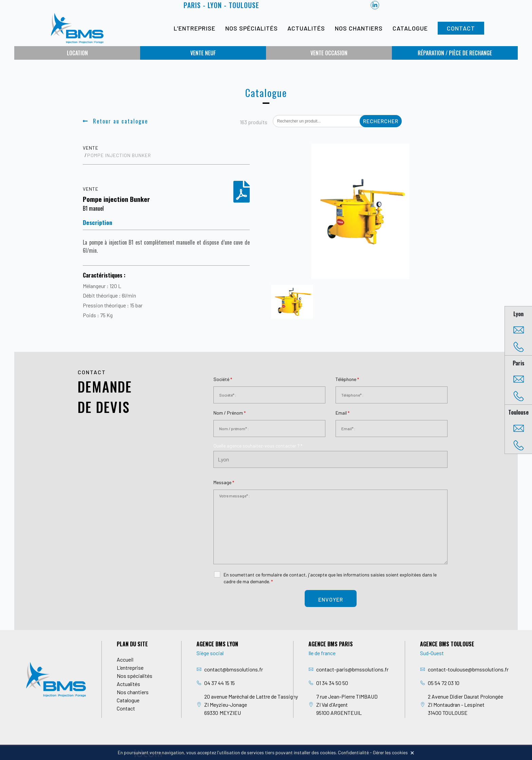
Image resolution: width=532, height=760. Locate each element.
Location (77, 53)
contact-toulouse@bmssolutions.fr (468, 669)
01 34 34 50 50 (332, 683)
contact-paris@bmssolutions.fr (352, 669)
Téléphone (347, 379)
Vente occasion (329, 53)
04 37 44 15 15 (220, 683)
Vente (91, 148)
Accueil (125, 659)
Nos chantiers (359, 28)
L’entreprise (195, 28)
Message (224, 482)
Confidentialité (353, 752)
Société (223, 379)
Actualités (306, 28)
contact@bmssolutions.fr (234, 669)
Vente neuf (203, 53)
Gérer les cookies (390, 752)
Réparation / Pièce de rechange (455, 53)
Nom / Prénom (230, 413)
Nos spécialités (252, 28)
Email (343, 413)
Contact (461, 28)
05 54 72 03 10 (444, 683)
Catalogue (410, 28)
